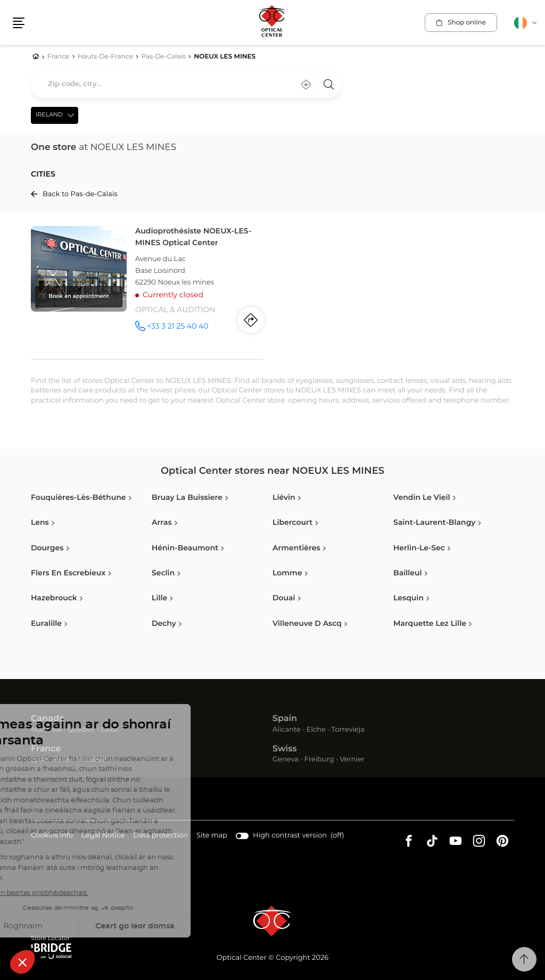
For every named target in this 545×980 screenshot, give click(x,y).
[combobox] (186, 85)
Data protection (160, 836)
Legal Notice (103, 836)
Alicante (287, 730)
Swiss (285, 749)
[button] (19, 23)
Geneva (286, 760)
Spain (285, 719)
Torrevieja (348, 730)
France (46, 749)
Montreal (46, 730)
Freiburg (319, 760)
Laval (109, 730)
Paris (62, 760)
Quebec (81, 730)
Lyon (39, 760)
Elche (316, 730)
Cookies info (52, 836)
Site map (212, 836)
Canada (48, 719)
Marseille (91, 760)
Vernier (352, 760)
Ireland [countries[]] (49, 115)
